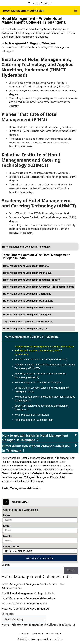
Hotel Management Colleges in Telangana (28, 43)
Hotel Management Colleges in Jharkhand (27, 294)
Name (7, 515)
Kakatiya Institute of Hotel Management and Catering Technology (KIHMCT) (45, 367)
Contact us (38, 634)
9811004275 (21, 502)
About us (24, 634)
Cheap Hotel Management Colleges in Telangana (30, 473)
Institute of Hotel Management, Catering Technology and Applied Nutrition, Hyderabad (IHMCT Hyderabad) (44, 351)
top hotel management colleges (47, 47)
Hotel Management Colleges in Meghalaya (27, 273)
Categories (8, 614)
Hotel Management (36, 639)
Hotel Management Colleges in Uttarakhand (28, 301)
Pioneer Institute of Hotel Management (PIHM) (41, 359)
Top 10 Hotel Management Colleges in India (28, 322)
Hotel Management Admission (24, 11)
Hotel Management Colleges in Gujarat (25, 329)
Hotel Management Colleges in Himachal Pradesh (32, 280)
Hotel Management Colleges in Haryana (26, 266)
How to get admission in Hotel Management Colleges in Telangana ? (45, 399)
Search (6, 565)
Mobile (7, 536)
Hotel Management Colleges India (34, 420)
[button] (40, 437)
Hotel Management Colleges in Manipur (26, 609)
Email (7, 526)
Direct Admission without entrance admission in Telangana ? (41, 408)
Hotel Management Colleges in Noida (24, 603)
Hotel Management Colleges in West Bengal (28, 308)
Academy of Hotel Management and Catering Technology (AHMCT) (40, 376)
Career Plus (56, 639)
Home (5, 625)
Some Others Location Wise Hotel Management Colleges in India (42, 390)
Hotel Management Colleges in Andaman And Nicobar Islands (39, 287)
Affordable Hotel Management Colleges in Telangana (38, 458)
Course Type (11, 547)
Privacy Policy (54, 634)
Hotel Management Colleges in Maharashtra (28, 598)
